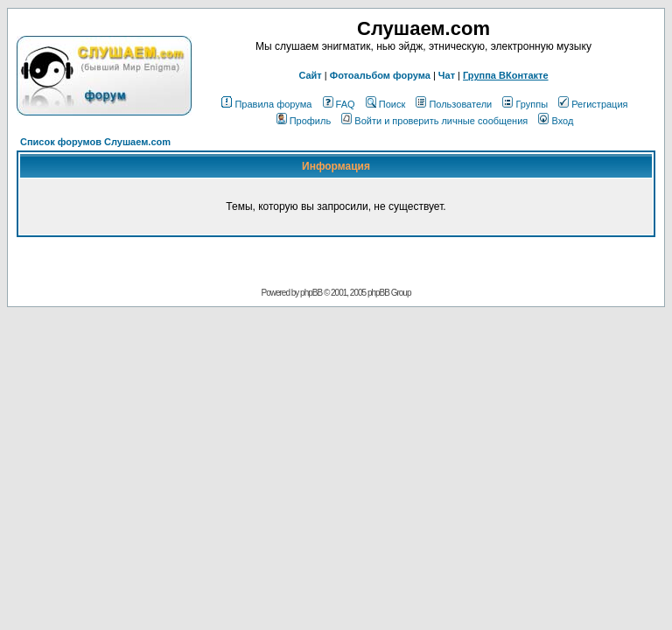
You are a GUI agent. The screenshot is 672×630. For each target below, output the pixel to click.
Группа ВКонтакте (506, 75)
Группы (525, 104)
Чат (447, 75)
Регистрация (593, 104)
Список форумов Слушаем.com (95, 142)
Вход (556, 121)
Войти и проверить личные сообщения (434, 121)
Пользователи (454, 104)
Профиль (304, 121)
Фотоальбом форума (380, 75)
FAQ (339, 104)
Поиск (385, 104)
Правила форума (266, 104)
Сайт (310, 75)
